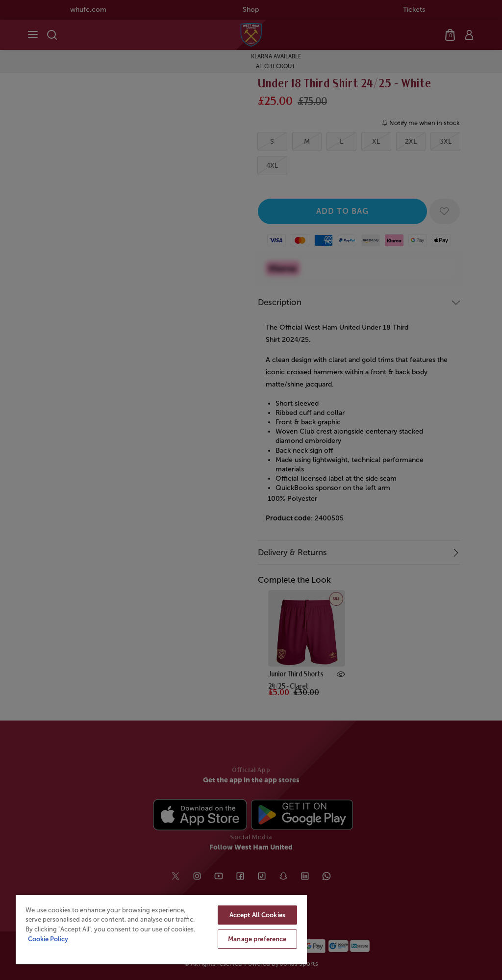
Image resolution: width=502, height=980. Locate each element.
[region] (161, 929)
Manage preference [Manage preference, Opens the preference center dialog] (257, 939)
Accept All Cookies (257, 915)
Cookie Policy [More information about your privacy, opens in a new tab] (48, 939)
